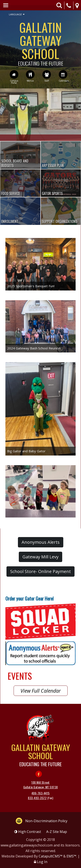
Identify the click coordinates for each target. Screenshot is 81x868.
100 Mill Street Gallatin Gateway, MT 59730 (41, 785)
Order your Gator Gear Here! (30, 598)
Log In (42, 862)
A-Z (57, 832)
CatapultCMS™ (51, 856)
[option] (40, 115)
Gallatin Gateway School (40, 42)
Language (17, 14)
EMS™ (71, 856)
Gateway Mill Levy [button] (40, 557)
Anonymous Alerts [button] (41, 542)
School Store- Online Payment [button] (40, 571)
